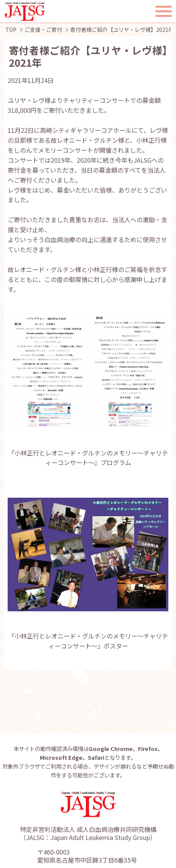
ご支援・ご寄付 (43, 30)
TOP (11, 30)
